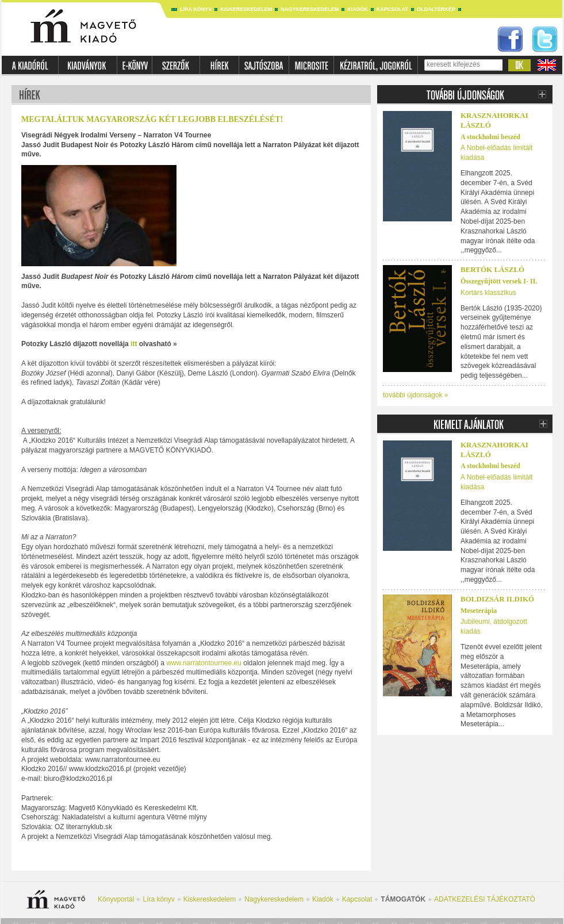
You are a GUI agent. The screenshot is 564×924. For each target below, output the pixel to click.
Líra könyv (196, 9)
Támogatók (403, 899)
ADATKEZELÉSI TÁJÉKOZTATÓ (485, 899)
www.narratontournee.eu (203, 663)
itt (134, 344)
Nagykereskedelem (310, 9)
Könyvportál (116, 899)
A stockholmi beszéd (490, 137)
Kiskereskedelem (246, 9)
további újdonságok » (415, 395)
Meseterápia (479, 611)
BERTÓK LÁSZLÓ (492, 269)
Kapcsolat (392, 9)
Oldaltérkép (436, 9)
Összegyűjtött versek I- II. (499, 281)
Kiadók (358, 9)
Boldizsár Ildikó (497, 599)
